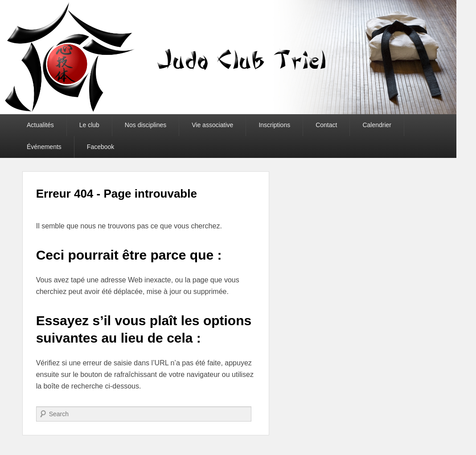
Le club (89, 125)
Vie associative (212, 125)
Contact (326, 125)
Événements (44, 147)
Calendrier (377, 125)
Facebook (101, 147)
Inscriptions (274, 125)
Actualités (40, 125)
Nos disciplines (146, 125)
